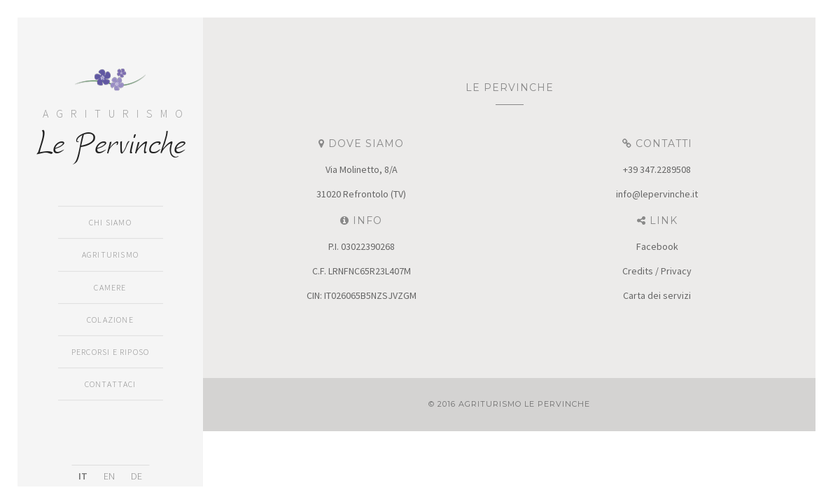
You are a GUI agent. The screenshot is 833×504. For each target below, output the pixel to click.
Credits (638, 271)
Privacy (676, 271)
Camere (110, 287)
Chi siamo (110, 223)
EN (109, 476)
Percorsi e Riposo (110, 352)
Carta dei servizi (657, 295)
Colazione (110, 320)
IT (83, 476)
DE (136, 476)
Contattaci (111, 384)
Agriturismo (110, 255)
